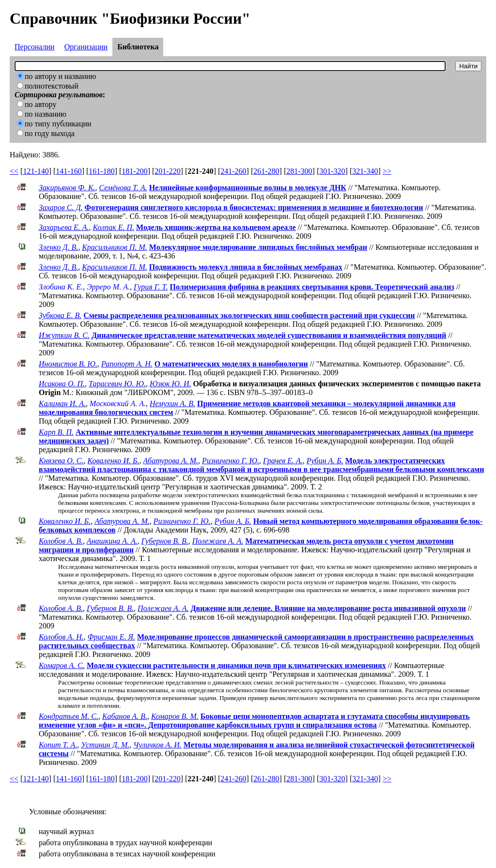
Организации (86, 47)
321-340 (365, 171)
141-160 (69, 171)
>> (387, 171)
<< (14, 171)
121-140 (36, 171)
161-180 (101, 171)
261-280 (266, 171)
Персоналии (35, 47)
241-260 (233, 171)
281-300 (299, 171)
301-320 (332, 171)
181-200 (134, 171)
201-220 (167, 171)
